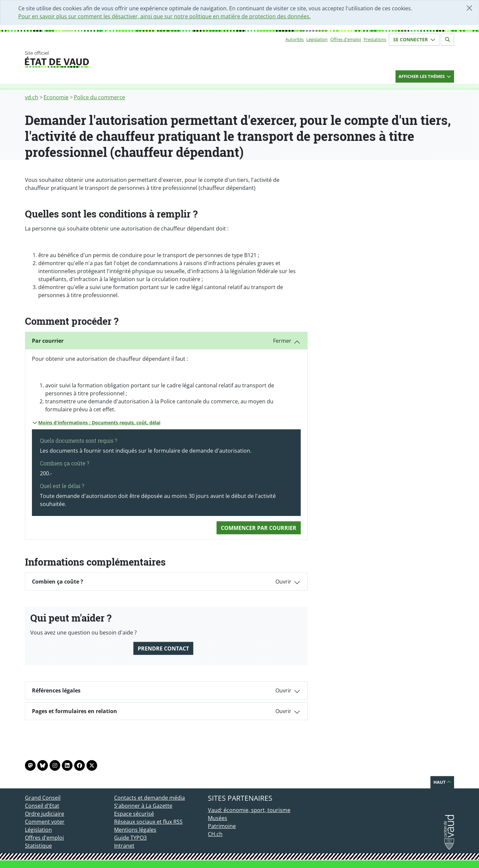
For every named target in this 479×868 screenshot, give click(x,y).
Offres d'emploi (346, 39)
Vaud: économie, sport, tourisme (249, 810)
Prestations (375, 39)
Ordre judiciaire (45, 814)
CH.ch (215, 834)
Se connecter (414, 39)
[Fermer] (469, 8)
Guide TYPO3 (130, 838)
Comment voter (45, 822)
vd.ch (32, 97)
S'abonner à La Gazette (143, 806)
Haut (442, 782)
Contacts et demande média (150, 798)
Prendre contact (163, 649)
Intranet (124, 846)
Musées (218, 818)
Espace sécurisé (134, 814)
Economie (56, 97)
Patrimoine (222, 826)
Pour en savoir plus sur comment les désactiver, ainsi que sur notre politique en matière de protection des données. (164, 16)
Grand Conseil (43, 798)
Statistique (38, 846)
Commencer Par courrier (259, 528)
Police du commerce (99, 97)
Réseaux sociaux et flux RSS (148, 822)
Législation (317, 39)
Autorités (295, 39)
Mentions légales (135, 830)
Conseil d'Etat (42, 806)
